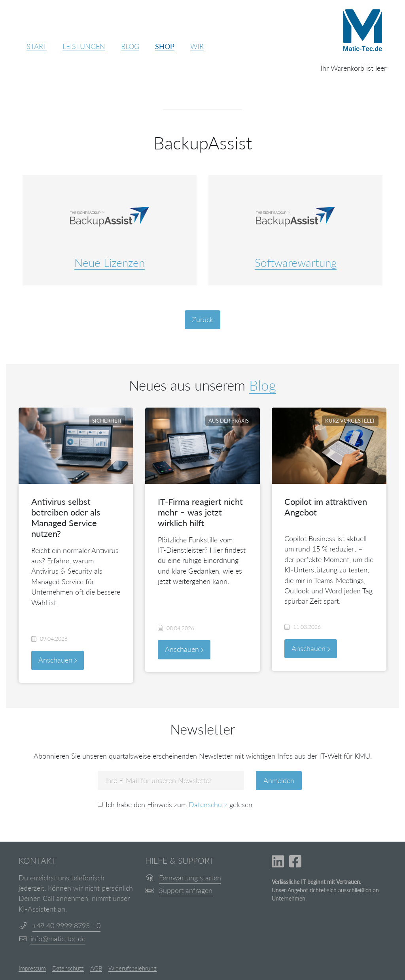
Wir (197, 46)
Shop (165, 46)
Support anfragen (186, 890)
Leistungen (84, 46)
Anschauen (58, 660)
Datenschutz (208, 805)
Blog (130, 46)
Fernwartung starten (190, 878)
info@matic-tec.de (58, 939)
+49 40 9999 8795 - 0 (66, 926)
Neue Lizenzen (110, 262)
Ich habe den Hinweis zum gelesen (179, 805)
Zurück (202, 320)
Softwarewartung (296, 262)
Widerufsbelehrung (132, 969)
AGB (96, 969)
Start (37, 46)
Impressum (32, 969)
